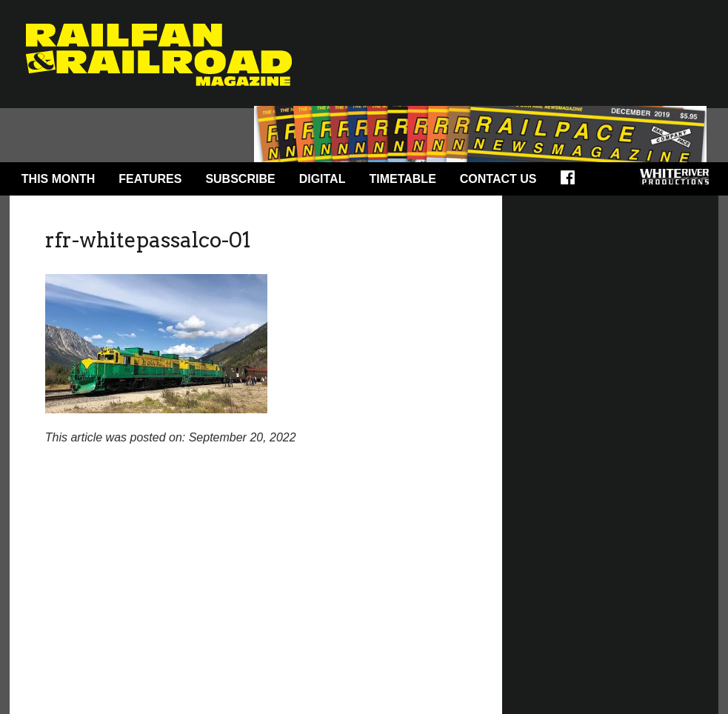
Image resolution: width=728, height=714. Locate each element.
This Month (59, 179)
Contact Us (498, 179)
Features (150, 179)
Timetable (402, 179)
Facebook (572, 182)
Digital (323, 179)
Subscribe (240, 179)
